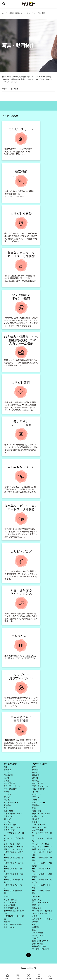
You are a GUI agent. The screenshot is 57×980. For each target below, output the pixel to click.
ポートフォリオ (39, 935)
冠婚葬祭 (7, 805)
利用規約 (7, 922)
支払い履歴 (37, 908)
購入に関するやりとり (41, 902)
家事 (6, 767)
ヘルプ (7, 897)
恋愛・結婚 (8, 811)
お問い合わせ (9, 927)
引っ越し (7, 781)
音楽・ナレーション (12, 827)
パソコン (7, 800)
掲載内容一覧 (38, 944)
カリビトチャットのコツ (42, 919)
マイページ (37, 897)
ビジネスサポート (11, 803)
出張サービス (9, 816)
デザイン (7, 797)
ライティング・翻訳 (12, 844)
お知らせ (36, 916)
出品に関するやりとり (41, 941)
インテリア (8, 794)
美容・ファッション (12, 786)
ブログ (35, 938)
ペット (7, 772)
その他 (7, 792)
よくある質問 (9, 905)
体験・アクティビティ (13, 814)
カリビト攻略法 (10, 900)
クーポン (36, 922)
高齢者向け (8, 775)
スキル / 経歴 (38, 933)
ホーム (5, 13)
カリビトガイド (10, 902)
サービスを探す (10, 764)
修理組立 (7, 770)
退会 (34, 930)
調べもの (7, 819)
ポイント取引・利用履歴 (42, 911)
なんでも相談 (9, 830)
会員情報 (36, 927)
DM (34, 924)
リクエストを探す (40, 764)
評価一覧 (36, 905)
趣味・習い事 (9, 783)
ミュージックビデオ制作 (36, 13)
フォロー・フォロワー (41, 913)
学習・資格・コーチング (14, 847)
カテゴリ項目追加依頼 (13, 924)
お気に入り (37, 900)
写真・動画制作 (16, 13)
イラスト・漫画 (10, 825)
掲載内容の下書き (40, 946)
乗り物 (7, 778)
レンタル (7, 822)
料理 (6, 808)
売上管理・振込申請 (40, 949)
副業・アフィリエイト (13, 849)
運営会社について (11, 908)
